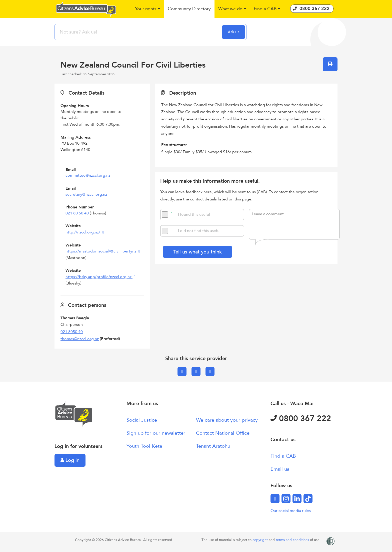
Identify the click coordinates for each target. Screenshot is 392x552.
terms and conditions (293, 540)
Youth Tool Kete (144, 446)
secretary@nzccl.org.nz (86, 194)
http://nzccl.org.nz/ (83, 232)
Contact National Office (223, 433)
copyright (261, 540)
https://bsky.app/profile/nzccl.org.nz (99, 277)
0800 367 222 (301, 419)
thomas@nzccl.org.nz (80, 339)
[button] (148, 9)
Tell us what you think (197, 252)
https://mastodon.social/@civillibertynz (101, 251)
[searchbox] (139, 32)
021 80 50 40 (78, 213)
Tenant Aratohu (213, 446)
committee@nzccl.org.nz (88, 175)
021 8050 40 (72, 332)
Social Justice (142, 420)
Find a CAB (283, 456)
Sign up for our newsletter (156, 433)
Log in (70, 460)
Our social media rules (291, 511)
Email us (280, 469)
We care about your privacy (227, 420)
